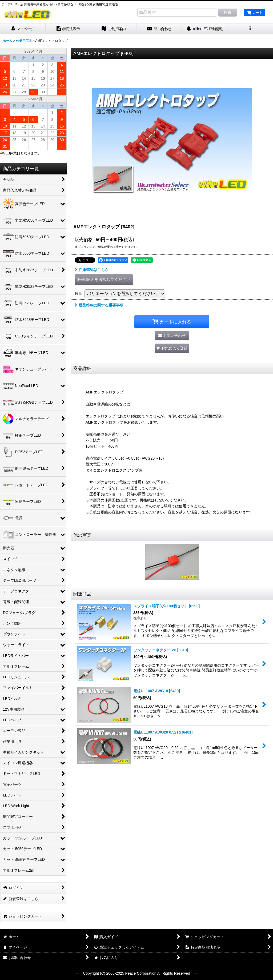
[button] (250, 29)
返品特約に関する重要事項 (99, 305)
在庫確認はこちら (92, 270)
